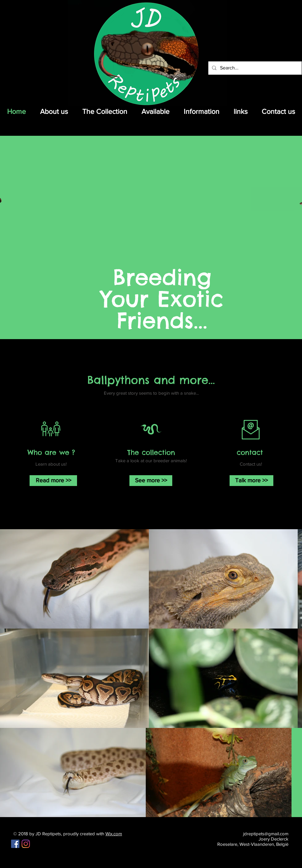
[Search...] (254, 68)
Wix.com (114, 834)
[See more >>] (151, 481)
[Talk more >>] (251, 481)
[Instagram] (26, 844)
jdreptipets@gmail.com (266, 834)
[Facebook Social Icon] (15, 844)
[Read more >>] (53, 481)
